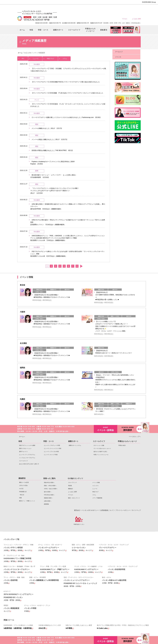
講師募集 (46, 504)
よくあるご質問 (136, 19)
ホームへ (22, 437)
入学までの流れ (23, 485)
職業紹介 (71, 489)
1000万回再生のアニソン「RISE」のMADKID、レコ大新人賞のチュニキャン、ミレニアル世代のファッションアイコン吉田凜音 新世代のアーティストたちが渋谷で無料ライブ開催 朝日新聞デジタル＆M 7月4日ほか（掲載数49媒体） (68, 238)
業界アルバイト (23, 452)
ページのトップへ (135, 437)
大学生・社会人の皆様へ (101, 8)
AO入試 (21, 489)
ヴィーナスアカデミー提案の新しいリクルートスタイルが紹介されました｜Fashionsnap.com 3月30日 (66, 117)
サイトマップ (136, 510)
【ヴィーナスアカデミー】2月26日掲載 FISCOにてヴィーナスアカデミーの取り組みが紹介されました (66, 82)
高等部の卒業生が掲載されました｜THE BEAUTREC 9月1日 (52, 150)
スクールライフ (23, 461)
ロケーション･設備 (99, 445)
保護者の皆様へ (127, 8)
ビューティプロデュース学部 (52, 445)
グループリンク (72, 483)
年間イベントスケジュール (101, 455)
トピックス (95, 486)
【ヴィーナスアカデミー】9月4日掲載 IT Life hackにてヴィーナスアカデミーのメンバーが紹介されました (67, 93)
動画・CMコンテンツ (74, 498)
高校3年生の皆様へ (83, 8)
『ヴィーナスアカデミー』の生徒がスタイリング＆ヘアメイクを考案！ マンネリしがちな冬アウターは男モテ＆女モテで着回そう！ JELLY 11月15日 (55, 191)
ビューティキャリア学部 (51, 455)
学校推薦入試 (23, 492)
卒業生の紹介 (122, 445)
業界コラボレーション (25, 448)
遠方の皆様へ (110, 8)
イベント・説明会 (106, 429)
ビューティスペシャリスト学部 (53, 448)
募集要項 (22, 478)
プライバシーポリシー (123, 510)
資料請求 (129, 429)
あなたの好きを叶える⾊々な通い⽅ (29, 464)
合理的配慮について (107, 510)
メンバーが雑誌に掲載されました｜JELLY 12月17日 (49, 139)
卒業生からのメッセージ (127, 441)
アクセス (125, 19)
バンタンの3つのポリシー (90, 510)
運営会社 (77, 510)
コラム (64, 58)
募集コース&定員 (24, 482)
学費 (20, 498)
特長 (20, 441)
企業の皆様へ (136, 8)
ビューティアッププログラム (27, 455)
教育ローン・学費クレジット (27, 501)
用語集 (70, 486)
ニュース (35, 58)
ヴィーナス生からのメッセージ (102, 448)
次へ (81, 266)
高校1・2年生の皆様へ (92, 8)
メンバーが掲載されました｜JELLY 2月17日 (47, 128)
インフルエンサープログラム (27, 458)
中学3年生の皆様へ (119, 8)
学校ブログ (50, 58)
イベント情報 (96, 483)
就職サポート (73, 441)
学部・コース (49, 441)
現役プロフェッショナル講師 (27, 445)
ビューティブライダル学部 (51, 452)
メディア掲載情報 (97, 498)
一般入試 (22, 495)
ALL (23, 58)
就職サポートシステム (75, 445)
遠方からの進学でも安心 (100, 452)
